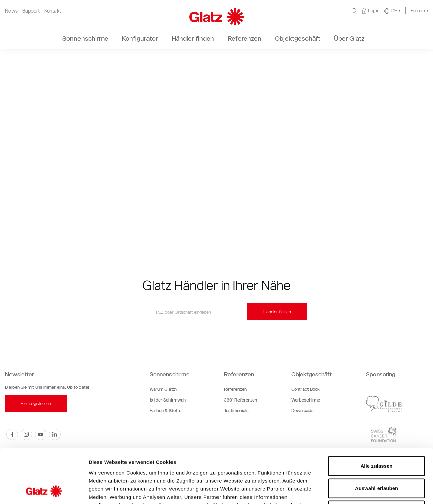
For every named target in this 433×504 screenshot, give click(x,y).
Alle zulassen (376, 415)
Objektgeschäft (311, 374)
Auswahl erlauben (377, 438)
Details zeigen (360, 491)
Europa (418, 11)
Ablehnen (377, 460)
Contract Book (305, 389)
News (11, 11)
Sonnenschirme (170, 374)
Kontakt (53, 11)
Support (31, 11)
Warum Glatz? (163, 389)
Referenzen (239, 374)
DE (394, 11)
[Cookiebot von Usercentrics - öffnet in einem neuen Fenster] (44, 491)
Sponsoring (381, 374)
